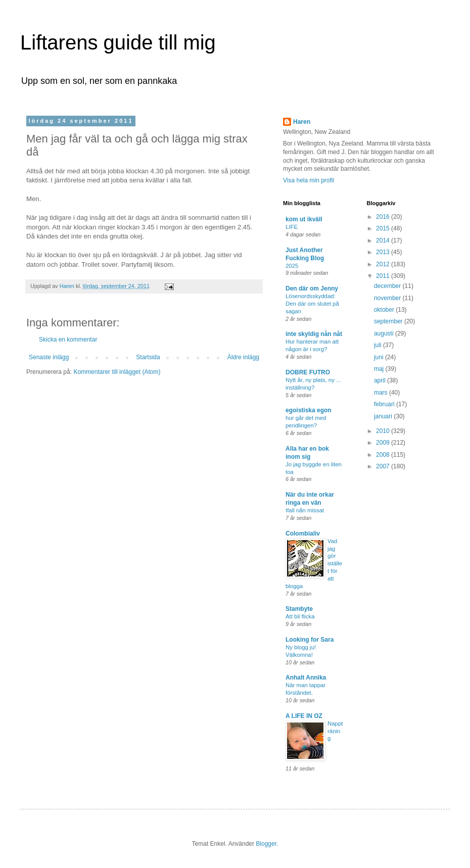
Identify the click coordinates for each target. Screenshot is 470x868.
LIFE (292, 227)
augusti (385, 333)
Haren (302, 122)
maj (380, 369)
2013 (384, 252)
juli (379, 345)
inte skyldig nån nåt (314, 334)
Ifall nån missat (305, 510)
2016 (384, 217)
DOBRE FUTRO (308, 372)
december (388, 286)
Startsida (148, 357)
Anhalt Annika (306, 678)
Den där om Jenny (312, 288)
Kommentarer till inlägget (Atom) (117, 372)
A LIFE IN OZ (304, 716)
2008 (384, 455)
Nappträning (335, 731)
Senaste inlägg (49, 357)
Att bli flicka (300, 616)
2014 (384, 240)
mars (382, 393)
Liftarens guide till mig (118, 42)
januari (384, 416)
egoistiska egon (309, 410)
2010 (384, 431)
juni (380, 357)
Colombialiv (303, 534)
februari (385, 404)
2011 (384, 276)
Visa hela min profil (309, 180)
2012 (384, 264)
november (388, 298)
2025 (292, 266)
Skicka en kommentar (68, 340)
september (389, 321)
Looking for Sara (310, 640)
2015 (384, 228)
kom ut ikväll (304, 219)
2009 (384, 443)
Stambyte (299, 609)
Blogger (266, 844)
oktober (385, 310)
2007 (384, 466)
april (381, 380)
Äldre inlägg (243, 357)
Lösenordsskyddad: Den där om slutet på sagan (312, 304)
